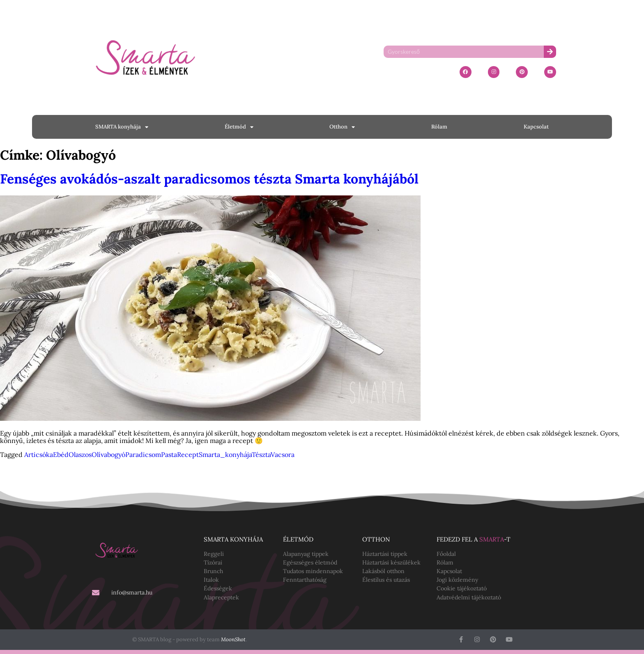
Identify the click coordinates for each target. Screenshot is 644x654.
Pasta (169, 454)
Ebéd (61, 454)
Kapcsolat (536, 127)
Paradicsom (143, 454)
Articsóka (39, 454)
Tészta (261, 454)
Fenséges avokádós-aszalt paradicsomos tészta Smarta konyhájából (209, 179)
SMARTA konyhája (122, 127)
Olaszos (80, 454)
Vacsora (283, 454)
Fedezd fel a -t (474, 539)
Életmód (239, 127)
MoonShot (233, 639)
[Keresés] (550, 52)
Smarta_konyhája (225, 454)
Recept (188, 454)
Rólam (439, 127)
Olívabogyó (108, 454)
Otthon (342, 127)
